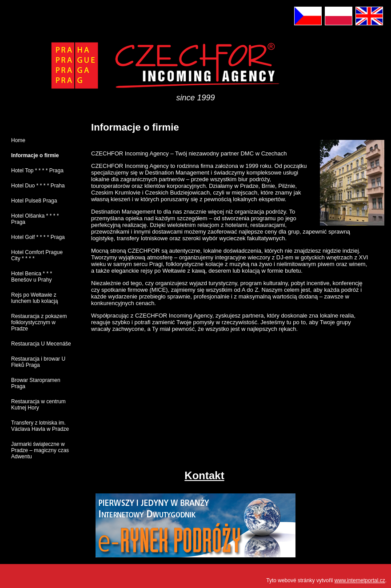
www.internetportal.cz (360, 580)
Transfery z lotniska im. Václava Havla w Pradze (40, 426)
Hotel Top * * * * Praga (37, 171)
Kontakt (204, 475)
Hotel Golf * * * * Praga (38, 237)
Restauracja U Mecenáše (41, 344)
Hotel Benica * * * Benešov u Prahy (32, 277)
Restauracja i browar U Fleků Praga (38, 362)
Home (18, 140)
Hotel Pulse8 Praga (34, 201)
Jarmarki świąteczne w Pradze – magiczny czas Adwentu (40, 450)
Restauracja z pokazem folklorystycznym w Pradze (39, 322)
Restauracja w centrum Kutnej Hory (38, 405)
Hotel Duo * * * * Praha (38, 186)
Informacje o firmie (35, 155)
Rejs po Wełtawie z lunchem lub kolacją (34, 298)
